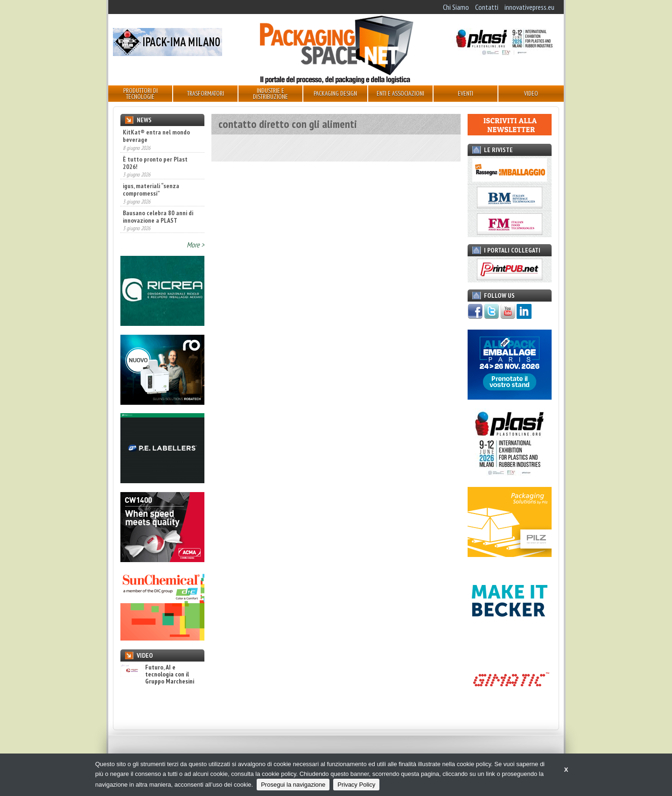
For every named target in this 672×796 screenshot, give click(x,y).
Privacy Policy (356, 785)
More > (196, 245)
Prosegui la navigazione (293, 785)
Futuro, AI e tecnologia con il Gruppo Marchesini (157, 675)
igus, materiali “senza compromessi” (151, 190)
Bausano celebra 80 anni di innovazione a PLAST (158, 217)
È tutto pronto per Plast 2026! (155, 163)
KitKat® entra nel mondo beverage (156, 136)
